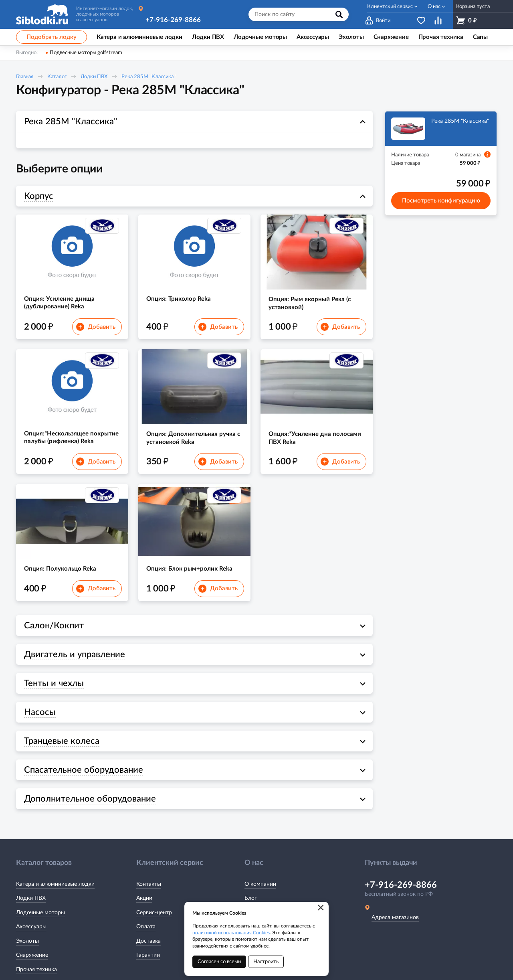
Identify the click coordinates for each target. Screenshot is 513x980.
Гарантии (148, 955)
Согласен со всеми (219, 962)
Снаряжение (32, 955)
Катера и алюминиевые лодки (55, 884)
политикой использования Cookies (231, 933)
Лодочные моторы (40, 913)
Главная (25, 77)
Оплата (146, 927)
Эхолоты (27, 941)
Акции (144, 898)
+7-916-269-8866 (173, 20)
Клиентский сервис (390, 7)
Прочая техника (36, 970)
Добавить (96, 327)
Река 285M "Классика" (148, 77)
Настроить (266, 962)
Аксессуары (31, 927)
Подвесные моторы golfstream (86, 53)
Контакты (149, 884)
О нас (434, 7)
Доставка (148, 941)
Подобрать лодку (52, 37)
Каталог (57, 77)
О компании (260, 884)
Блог (251, 898)
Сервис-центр (154, 913)
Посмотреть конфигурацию (441, 201)
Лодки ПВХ (94, 77)
